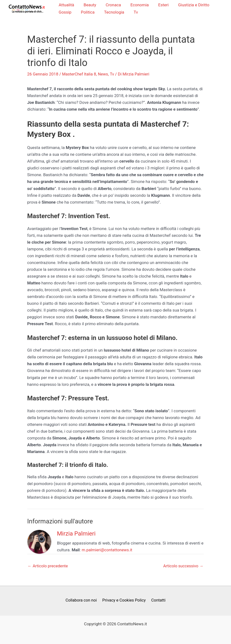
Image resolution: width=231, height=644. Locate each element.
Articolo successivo (183, 566)
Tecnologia (113, 12)
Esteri (160, 5)
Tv (133, 12)
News (104, 74)
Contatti (158, 601)
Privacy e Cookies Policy (124, 601)
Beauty (90, 5)
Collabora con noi (82, 601)
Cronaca (112, 5)
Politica (88, 12)
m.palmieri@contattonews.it (108, 550)
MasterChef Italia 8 (80, 74)
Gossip (66, 12)
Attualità (67, 5)
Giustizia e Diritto (189, 5)
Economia (137, 5)
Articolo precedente (48, 566)
